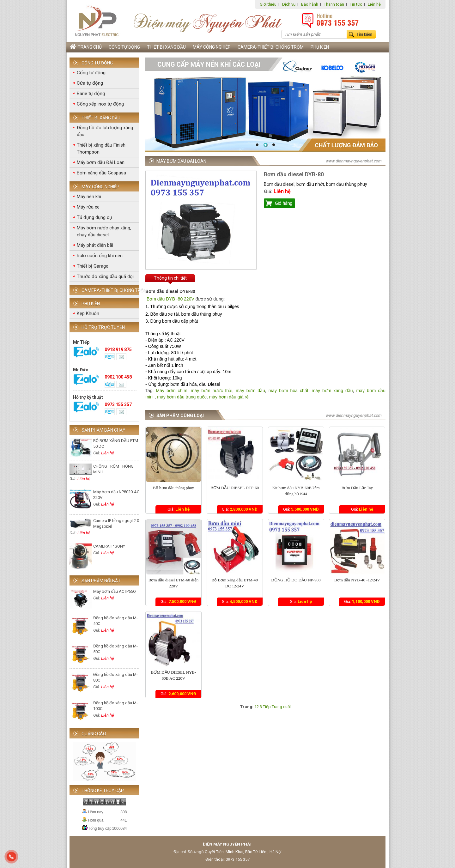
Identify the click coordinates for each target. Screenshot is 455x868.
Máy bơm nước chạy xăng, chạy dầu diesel (104, 231)
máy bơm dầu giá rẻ (229, 397)
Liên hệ (374, 4)
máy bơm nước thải (212, 391)
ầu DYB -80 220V (177, 299)
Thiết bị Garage (93, 266)
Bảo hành (310, 4)
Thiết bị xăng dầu (166, 47)
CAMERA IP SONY (109, 546)
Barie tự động (91, 94)
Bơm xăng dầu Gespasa (101, 173)
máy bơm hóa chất (288, 391)
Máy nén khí (89, 197)
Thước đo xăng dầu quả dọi (105, 276)
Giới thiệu (268, 4)
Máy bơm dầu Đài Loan (101, 162)
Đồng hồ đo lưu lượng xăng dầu (105, 131)
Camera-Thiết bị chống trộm (271, 47)
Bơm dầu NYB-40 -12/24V (357, 580)
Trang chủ (86, 47)
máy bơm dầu (250, 391)
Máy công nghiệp (212, 47)
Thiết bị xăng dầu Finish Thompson (101, 149)
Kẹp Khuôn (88, 313)
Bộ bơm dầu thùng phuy (173, 488)
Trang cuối (281, 707)
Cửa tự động (90, 83)
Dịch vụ (289, 4)
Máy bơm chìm (172, 391)
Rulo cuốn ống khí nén (100, 256)
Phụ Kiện (320, 47)
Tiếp (267, 707)
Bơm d (153, 299)
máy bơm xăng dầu (331, 391)
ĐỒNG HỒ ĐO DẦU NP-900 (296, 580)
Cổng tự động (124, 47)
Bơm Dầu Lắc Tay (357, 488)
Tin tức (356, 4)
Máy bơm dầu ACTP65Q (115, 591)
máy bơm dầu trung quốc (182, 397)
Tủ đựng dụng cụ (94, 217)
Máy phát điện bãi (95, 245)
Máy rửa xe (88, 207)
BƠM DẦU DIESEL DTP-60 (235, 488)
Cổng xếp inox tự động (100, 104)
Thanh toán (334, 4)
